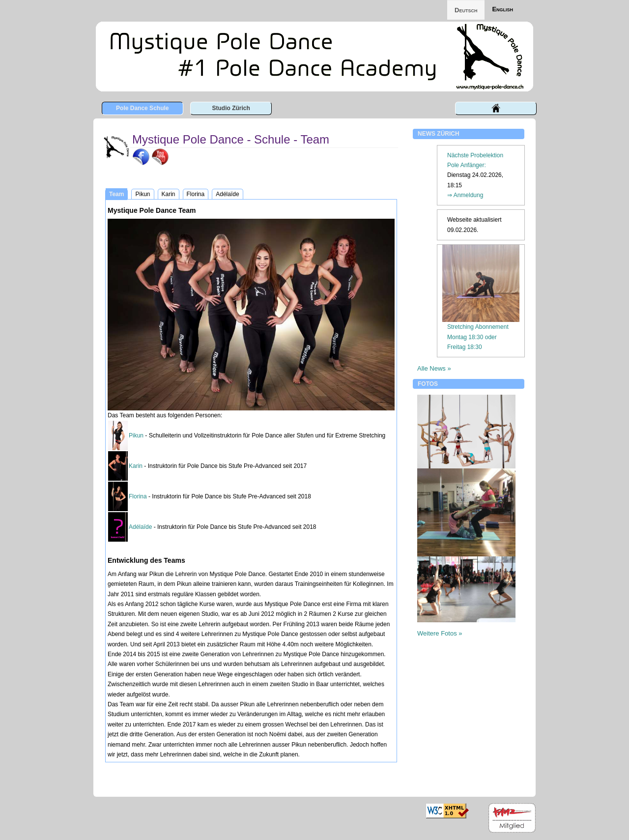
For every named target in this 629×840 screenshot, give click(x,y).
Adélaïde (140, 527)
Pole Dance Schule (142, 108)
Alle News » (434, 368)
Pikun (136, 435)
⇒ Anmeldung (465, 195)
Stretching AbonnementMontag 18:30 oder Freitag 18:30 (478, 337)
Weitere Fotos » (440, 633)
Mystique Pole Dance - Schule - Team (231, 139)
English (502, 9)
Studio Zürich (231, 108)
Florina (138, 496)
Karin (136, 466)
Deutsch (466, 10)
